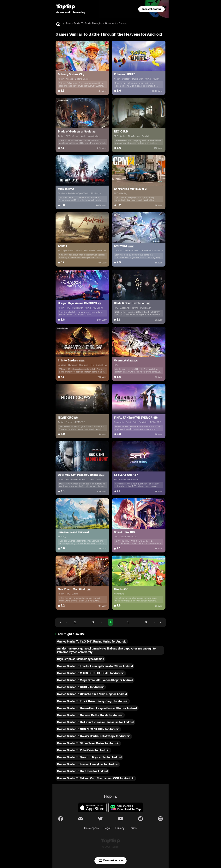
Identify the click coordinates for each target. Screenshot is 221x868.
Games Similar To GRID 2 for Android (81, 687)
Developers (91, 828)
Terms (133, 828)
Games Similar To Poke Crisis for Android (83, 750)
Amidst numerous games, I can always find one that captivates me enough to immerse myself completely (106, 650)
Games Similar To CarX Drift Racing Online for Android (92, 642)
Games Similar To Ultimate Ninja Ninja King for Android (92, 694)
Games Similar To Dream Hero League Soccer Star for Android (97, 708)
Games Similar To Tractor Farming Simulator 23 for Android (95, 666)
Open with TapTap (151, 9)
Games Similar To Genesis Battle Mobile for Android (90, 715)
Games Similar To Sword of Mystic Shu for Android (89, 757)
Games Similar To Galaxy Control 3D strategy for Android (94, 736)
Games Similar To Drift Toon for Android (82, 771)
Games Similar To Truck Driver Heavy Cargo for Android (93, 701)
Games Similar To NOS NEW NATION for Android (88, 729)
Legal (107, 828)
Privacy (120, 828)
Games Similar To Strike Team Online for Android (88, 743)
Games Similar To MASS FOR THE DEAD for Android (91, 673)
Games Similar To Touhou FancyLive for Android (88, 764)
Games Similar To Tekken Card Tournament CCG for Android (96, 778)
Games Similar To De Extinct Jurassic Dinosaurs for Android (95, 722)
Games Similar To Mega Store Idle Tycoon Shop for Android (95, 680)
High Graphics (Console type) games (81, 659)
